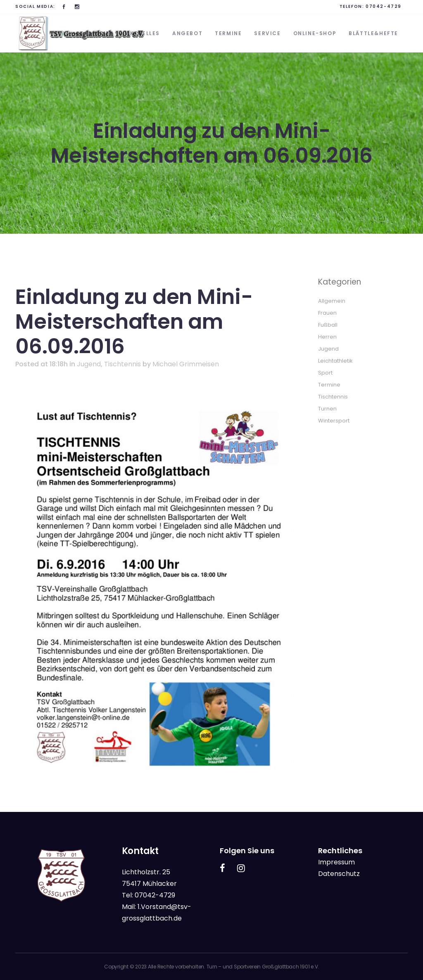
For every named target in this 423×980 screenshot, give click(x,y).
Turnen (327, 409)
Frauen (327, 313)
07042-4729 (384, 6)
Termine (329, 385)
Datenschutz (339, 874)
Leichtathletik (335, 361)
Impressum (336, 862)
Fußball (328, 325)
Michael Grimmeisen (186, 364)
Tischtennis (122, 364)
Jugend (89, 364)
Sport (325, 373)
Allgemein (332, 301)
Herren (327, 337)
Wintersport (334, 421)
